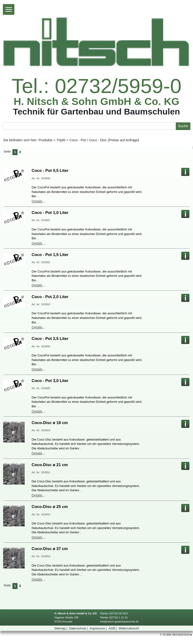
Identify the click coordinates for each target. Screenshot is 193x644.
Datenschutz (79, 628)
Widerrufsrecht (129, 628)
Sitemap (61, 628)
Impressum (99, 628)
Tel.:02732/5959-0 (96, 86)
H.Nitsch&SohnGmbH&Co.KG (96, 101)
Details (37, 201)
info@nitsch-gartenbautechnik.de (119, 622)
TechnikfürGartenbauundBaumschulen (96, 112)
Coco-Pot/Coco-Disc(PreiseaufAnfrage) (104, 140)
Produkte (45, 140)
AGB (113, 628)
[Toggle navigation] (9, 9)
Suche (183, 126)
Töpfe (61, 140)
